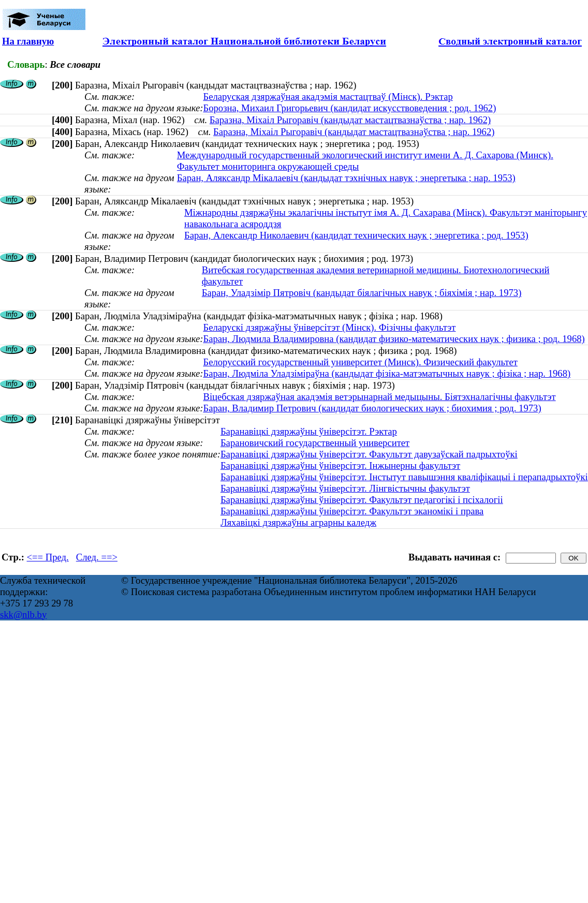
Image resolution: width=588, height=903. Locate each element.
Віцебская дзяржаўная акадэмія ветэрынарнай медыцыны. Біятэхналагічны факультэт (379, 397)
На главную (28, 41)
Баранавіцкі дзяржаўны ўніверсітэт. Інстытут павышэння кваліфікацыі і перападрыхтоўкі (404, 477)
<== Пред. (48, 557)
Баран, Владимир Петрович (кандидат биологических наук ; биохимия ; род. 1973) (372, 408)
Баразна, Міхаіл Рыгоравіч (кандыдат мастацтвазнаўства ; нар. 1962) (350, 120)
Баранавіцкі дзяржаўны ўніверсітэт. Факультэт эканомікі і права (352, 511)
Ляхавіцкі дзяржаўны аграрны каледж (298, 522)
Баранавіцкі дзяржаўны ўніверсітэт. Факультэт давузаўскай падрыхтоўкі (369, 454)
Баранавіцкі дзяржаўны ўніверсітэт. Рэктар (309, 431)
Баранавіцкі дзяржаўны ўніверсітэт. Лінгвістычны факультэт (345, 488)
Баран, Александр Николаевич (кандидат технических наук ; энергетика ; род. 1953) (356, 235)
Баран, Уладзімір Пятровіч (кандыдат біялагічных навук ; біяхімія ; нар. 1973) (362, 293)
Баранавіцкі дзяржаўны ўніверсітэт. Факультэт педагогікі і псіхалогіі (362, 500)
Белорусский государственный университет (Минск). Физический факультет (360, 362)
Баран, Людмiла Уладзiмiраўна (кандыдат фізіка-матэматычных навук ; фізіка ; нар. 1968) (387, 373)
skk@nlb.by (23, 615)
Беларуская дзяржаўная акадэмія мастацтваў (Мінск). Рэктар (328, 97)
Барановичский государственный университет (315, 443)
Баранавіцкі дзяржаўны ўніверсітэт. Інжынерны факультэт (340, 465)
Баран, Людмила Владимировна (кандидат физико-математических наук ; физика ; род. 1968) (394, 339)
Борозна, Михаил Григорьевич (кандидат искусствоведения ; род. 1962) (349, 108)
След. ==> (97, 557)
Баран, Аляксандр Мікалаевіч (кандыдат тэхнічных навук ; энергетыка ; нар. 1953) (346, 178)
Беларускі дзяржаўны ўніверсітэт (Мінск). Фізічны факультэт (329, 327)
